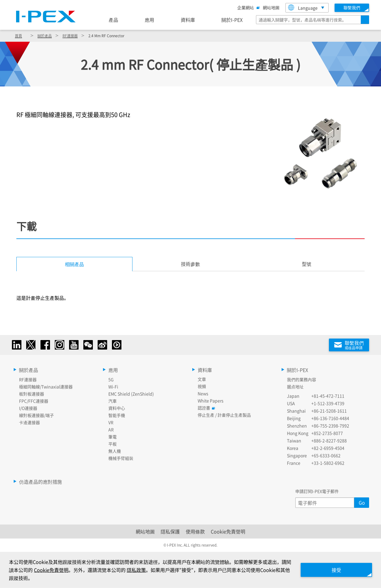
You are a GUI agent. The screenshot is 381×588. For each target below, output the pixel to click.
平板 (113, 444)
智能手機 (117, 415)
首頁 (18, 36)
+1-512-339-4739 (328, 403)
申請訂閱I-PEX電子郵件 (317, 491)
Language (303, 8)
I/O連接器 (28, 408)
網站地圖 (271, 7)
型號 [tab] (307, 264)
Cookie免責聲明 (228, 531)
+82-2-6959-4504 (328, 448)
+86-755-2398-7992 (330, 426)
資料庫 (188, 20)
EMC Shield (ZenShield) (131, 394)
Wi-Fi (113, 387)
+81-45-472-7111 (328, 396)
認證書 (205, 408)
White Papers (211, 401)
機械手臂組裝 (121, 458)
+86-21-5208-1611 (329, 411)
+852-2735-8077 (327, 433)
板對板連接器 (32, 394)
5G (111, 379)
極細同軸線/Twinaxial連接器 (46, 387)
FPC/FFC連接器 (34, 401)
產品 (113, 20)
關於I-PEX (232, 20)
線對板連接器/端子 (36, 415)
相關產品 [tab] (74, 264)
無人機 (115, 451)
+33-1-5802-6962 (328, 463)
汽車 (113, 401)
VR (111, 422)
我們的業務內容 (302, 379)
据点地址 (295, 387)
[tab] (190, 264)
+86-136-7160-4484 (330, 418)
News (203, 393)
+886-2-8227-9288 (329, 440)
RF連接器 (70, 36)
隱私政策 (136, 570)
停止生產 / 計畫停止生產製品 (224, 415)
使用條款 (195, 531)
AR (111, 429)
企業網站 (247, 7)
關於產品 (45, 36)
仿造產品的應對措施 (40, 482)
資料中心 (117, 408)
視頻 (202, 386)
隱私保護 (170, 531)
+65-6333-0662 (326, 455)
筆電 (113, 437)
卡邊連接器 (29, 422)
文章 (202, 379)
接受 (336, 570)
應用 (149, 20)
